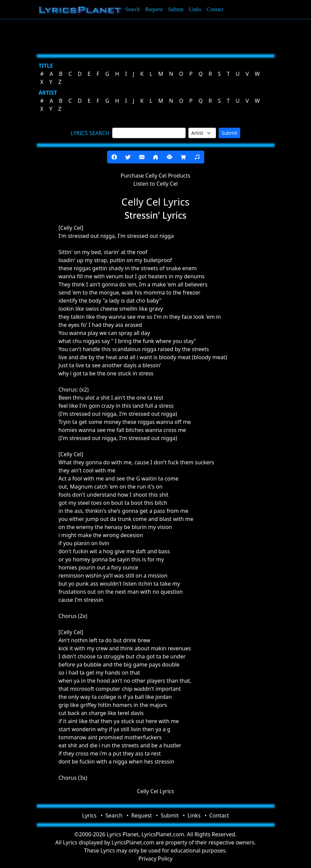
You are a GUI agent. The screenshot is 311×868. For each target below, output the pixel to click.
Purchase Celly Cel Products (155, 176)
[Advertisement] (156, 35)
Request (154, 9)
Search (133, 9)
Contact (215, 9)
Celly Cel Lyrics (156, 791)
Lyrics (89, 815)
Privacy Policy (155, 859)
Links (195, 9)
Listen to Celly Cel (156, 184)
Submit (176, 9)
